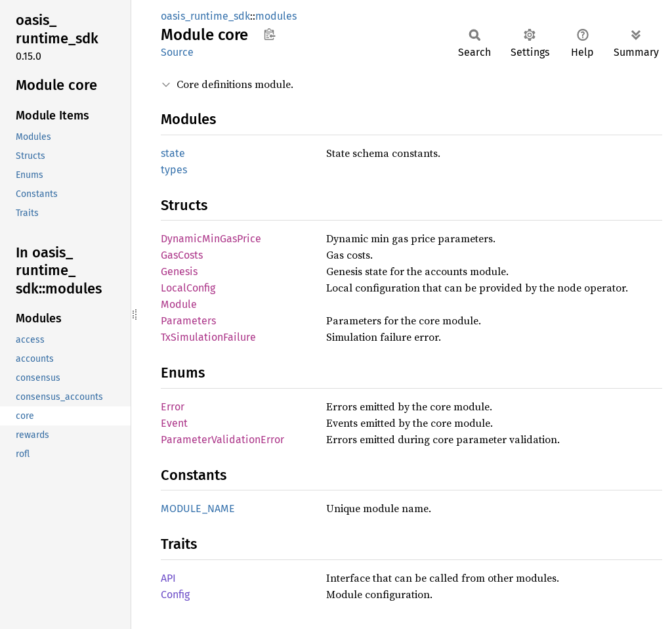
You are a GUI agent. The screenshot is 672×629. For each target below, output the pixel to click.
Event (174, 423)
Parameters (188, 321)
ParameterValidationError (222, 440)
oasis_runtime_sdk (205, 16)
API (168, 578)
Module (179, 304)
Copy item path (269, 34)
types (174, 170)
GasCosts (182, 255)
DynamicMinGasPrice (211, 239)
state (173, 153)
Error (173, 407)
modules (276, 16)
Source (177, 52)
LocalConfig (188, 288)
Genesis (179, 271)
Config (175, 595)
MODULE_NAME (198, 509)
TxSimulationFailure (208, 337)
